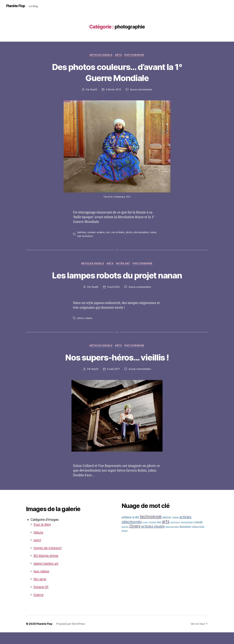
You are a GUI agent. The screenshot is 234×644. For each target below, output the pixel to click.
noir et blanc (118, 233)
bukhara (82, 233)
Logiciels (198, 534)
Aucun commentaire (141, 90)
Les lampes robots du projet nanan (117, 281)
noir (108, 233)
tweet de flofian (172, 538)
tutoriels (125, 538)
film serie (40, 591)
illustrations (185, 538)
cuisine (175, 529)
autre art (124, 264)
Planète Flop (16, 6)
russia (154, 233)
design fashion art (47, 575)
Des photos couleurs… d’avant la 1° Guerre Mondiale (117, 72)
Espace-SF (42, 598)
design (125, 542)
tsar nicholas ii (85, 236)
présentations (175, 534)
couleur (92, 233)
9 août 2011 (113, 381)
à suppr (145, 534)
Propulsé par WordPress (71, 635)
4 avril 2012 (114, 298)
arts (119, 55)
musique (152, 534)
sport (37, 552)
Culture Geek (198, 538)
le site (136, 529)
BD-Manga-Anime (47, 567)
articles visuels (101, 55)
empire (101, 233)
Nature (39, 544)
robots (89, 330)
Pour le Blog (42, 536)
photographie (135, 55)
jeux (159, 534)
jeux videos (42, 583)
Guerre (39, 606)
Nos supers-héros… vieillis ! (117, 369)
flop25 (93, 90)
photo (130, 233)
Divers (135, 538)
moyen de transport (48, 559)
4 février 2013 (113, 90)
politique (126, 529)
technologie (151, 528)
